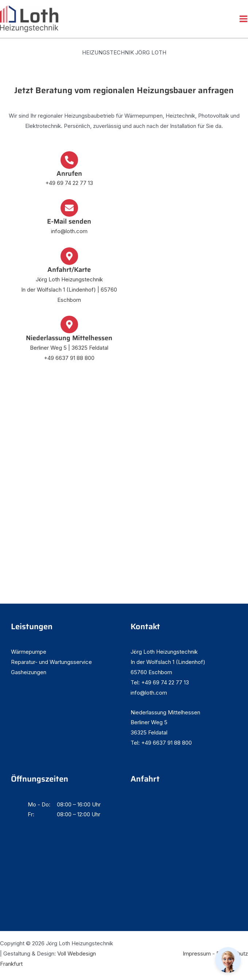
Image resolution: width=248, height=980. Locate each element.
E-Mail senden (69, 221)
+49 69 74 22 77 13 (69, 183)
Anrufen (69, 173)
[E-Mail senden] (69, 208)
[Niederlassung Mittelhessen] (69, 324)
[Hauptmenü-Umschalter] (243, 19)
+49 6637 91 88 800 (69, 358)
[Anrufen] (69, 160)
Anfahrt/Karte (69, 269)
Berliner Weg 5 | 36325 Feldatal (69, 348)
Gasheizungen (29, 672)
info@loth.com (69, 231)
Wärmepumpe (29, 652)
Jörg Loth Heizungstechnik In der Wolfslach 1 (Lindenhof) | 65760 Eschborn (69, 290)
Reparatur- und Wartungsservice (51, 662)
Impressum (197, 954)
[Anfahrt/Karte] (69, 256)
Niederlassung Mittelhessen (69, 338)
